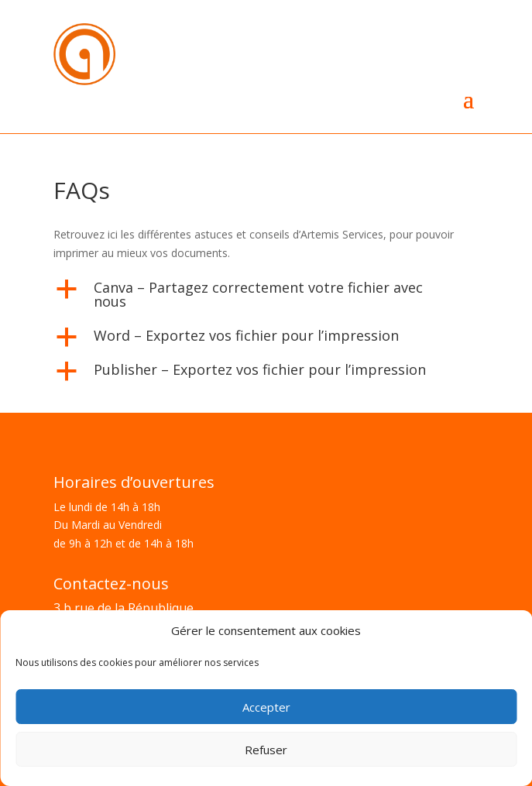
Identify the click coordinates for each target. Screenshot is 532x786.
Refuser (266, 750)
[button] (266, 298)
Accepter (266, 707)
